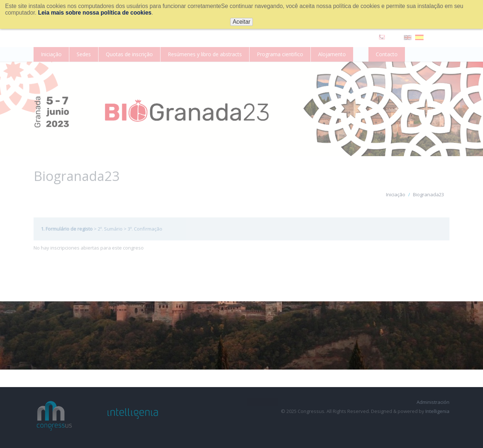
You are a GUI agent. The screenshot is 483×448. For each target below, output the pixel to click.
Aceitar (242, 22)
